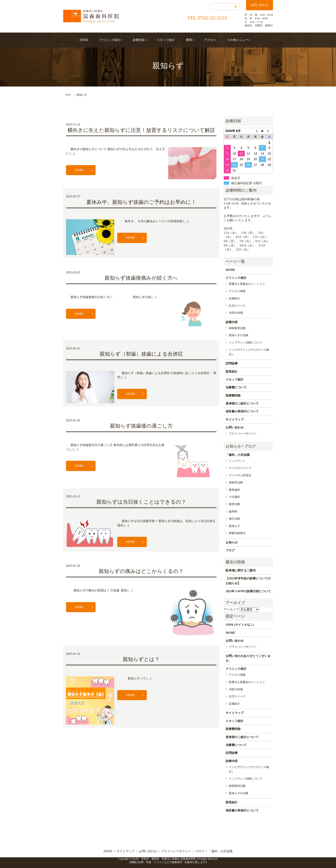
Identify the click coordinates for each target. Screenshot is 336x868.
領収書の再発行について (242, 411)
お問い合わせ (259, 5)
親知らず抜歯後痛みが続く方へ (141, 278)
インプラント (237, 461)
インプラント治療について (246, 342)
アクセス (204, 40)
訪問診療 (232, 363)
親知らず (234, 526)
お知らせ (232, 542)
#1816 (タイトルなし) (240, 625)
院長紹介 (232, 372)
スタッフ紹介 (166, 40)
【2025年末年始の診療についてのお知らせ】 (248, 581)
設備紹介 (234, 298)
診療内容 (141, 40)
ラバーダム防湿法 (240, 475)
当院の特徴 (236, 313)
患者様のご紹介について (242, 403)
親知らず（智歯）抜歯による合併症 (141, 354)
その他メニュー (228, 40)
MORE (79, 170)
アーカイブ (231, 609)
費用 (185, 40)
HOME (92, 40)
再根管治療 (236, 482)
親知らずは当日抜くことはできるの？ (141, 502)
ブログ (230, 550)
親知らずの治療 (239, 335)
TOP (68, 95)
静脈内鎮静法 (237, 533)
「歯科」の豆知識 (238, 455)
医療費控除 (233, 396)
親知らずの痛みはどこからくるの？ (141, 571)
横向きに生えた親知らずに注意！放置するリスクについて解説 (141, 130)
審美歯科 (234, 490)
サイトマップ (235, 420)
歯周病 (233, 511)
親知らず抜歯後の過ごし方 (141, 426)
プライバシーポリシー (243, 433)
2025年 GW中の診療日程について (248, 591)
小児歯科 (234, 497)
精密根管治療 (237, 328)
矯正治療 (234, 519)
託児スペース (237, 306)
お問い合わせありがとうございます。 (248, 658)
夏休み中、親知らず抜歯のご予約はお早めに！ (141, 202)
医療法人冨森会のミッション (247, 284)
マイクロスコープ (240, 468)
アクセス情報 (237, 291)
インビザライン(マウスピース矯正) (249, 352)
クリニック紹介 (114, 40)
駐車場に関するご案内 (241, 570)
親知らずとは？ (141, 659)
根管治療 (234, 504)
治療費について (236, 387)
